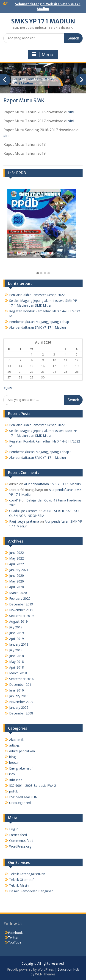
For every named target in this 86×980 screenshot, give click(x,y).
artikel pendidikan (22, 751)
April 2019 (17, 639)
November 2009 (21, 702)
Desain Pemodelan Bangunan (31, 891)
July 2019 (16, 627)
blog (12, 757)
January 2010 (19, 696)
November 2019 (21, 610)
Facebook (15, 933)
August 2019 (18, 621)
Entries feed (18, 835)
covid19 (15, 500)
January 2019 (19, 644)
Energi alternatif (21, 768)
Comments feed (21, 841)
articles (14, 745)
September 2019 (21, 616)
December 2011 (21, 685)
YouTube (15, 942)
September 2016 (21, 679)
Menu (42, 54)
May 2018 (17, 662)
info (12, 774)
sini (71, 112)
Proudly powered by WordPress (31, 969)
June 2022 (17, 553)
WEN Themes (45, 974)
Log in (14, 829)
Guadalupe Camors (23, 511)
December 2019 (21, 604)
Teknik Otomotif (21, 880)
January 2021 (19, 570)
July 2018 (16, 650)
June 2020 (17, 575)
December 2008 (21, 713)
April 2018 (17, 667)
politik (14, 791)
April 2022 (17, 564)
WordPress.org (20, 846)
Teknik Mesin (19, 885)
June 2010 (17, 690)
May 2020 (17, 581)
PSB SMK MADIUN (23, 797)
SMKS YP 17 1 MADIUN (43, 21)
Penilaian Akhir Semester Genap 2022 (37, 295)
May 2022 (17, 558)
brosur (14, 763)
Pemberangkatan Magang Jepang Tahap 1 (40, 322)
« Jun (8, 388)
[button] (38, 273)
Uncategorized (20, 803)
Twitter (13, 937)
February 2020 (20, 598)
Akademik (16, 740)
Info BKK (16, 780)
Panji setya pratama (24, 521)
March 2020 (18, 593)
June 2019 (17, 633)
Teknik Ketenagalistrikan (27, 874)
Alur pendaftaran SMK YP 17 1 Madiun (37, 327)
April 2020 (17, 587)
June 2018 (17, 656)
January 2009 (19, 707)
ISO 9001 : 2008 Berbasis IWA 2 (33, 785)
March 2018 (18, 673)
